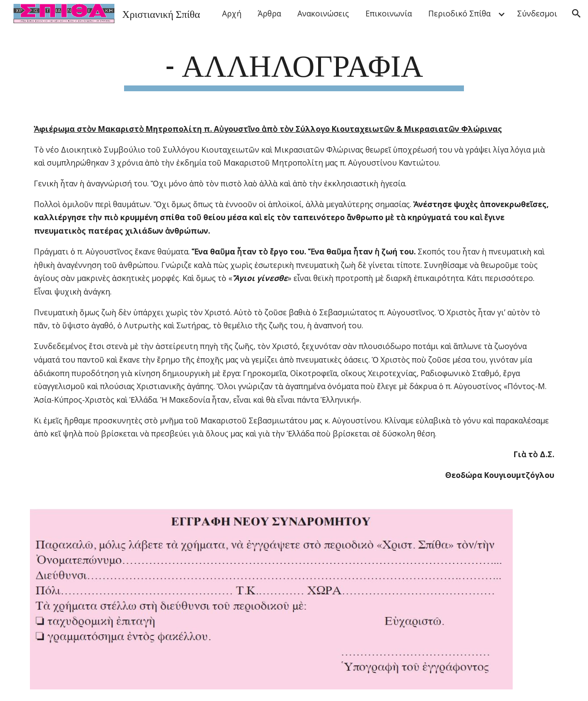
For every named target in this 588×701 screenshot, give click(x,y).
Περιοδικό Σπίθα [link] (459, 14)
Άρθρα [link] (269, 14)
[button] (576, 14)
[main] (294, 68)
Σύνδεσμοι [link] (537, 14)
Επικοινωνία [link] (389, 14)
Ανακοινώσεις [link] (323, 14)
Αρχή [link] (232, 14)
